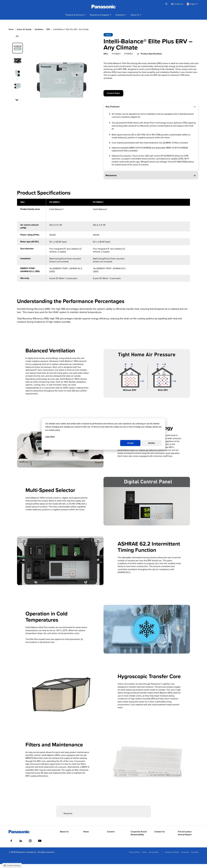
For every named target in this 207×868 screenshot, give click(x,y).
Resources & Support (100, 19)
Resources (151, 179)
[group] (18, 52)
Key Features (151, 111)
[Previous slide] (17, 41)
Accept (130, 443)
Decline (152, 443)
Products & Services (75, 19)
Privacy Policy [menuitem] (135, 856)
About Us (135, 19)
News (86, 836)
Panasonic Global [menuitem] (172, 856)
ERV (48, 33)
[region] (103, 246)
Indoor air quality (24, 33)
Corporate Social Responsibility (139, 837)
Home (11, 33)
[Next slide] (17, 104)
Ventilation (39, 33)
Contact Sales (113, 97)
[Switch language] (192, 4)
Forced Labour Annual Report (185, 837)
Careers (111, 836)
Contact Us (160, 836)
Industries (120, 19)
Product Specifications (149, 58)
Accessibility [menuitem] (154, 856)
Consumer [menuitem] (185, 856)
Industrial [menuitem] (195, 856)
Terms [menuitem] (144, 856)
